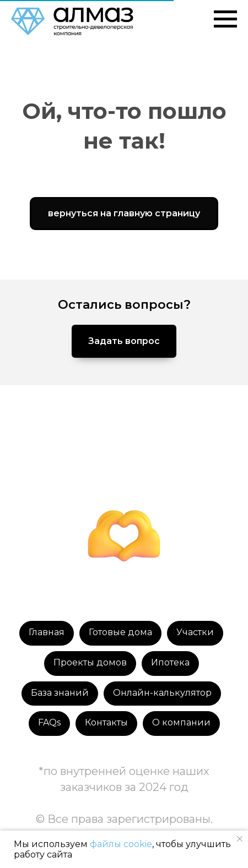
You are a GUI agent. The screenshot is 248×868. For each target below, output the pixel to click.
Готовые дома (120, 632)
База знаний (60, 693)
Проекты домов (90, 662)
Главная (47, 632)
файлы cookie (121, 844)
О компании (181, 722)
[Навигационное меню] (225, 19)
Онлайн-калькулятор (162, 693)
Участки (195, 632)
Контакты (106, 722)
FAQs (49, 722)
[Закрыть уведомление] (240, 839)
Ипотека (170, 662)
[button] (124, 341)
